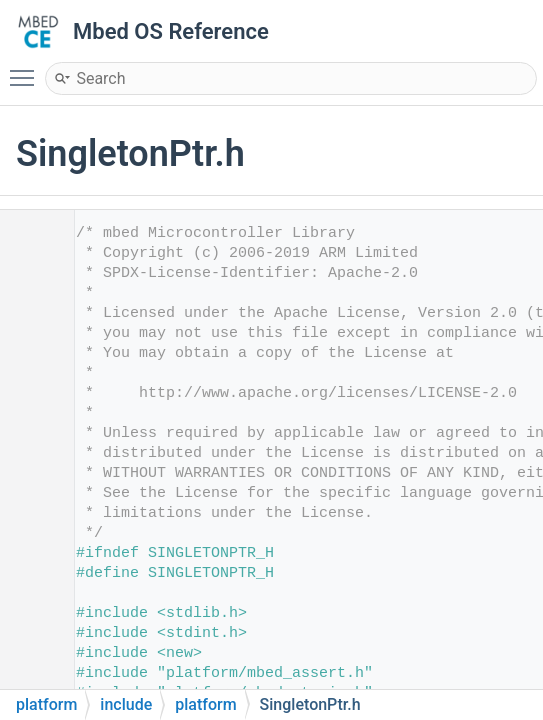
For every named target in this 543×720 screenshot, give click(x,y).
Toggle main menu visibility (27, 69)
